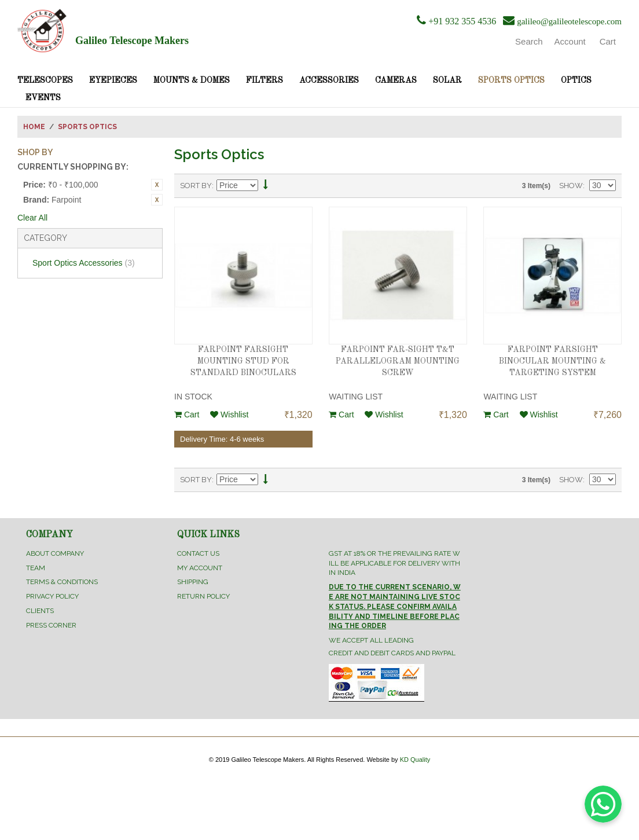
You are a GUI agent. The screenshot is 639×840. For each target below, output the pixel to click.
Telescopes (45, 80)
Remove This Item (157, 185)
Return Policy (203, 596)
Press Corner (51, 625)
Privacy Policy (52, 596)
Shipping (193, 582)
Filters (265, 80)
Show (571, 186)
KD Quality (415, 760)
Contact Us (198, 553)
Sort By (196, 186)
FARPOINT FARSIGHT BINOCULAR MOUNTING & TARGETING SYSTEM (552, 361)
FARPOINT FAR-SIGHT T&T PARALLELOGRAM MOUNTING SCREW (398, 361)
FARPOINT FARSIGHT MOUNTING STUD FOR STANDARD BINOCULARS (243, 361)
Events (43, 98)
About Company (55, 553)
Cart (187, 415)
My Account (200, 568)
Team (36, 568)
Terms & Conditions (62, 582)
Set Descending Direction (266, 186)
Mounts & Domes (192, 80)
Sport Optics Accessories (84, 263)
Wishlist (229, 415)
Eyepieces (113, 80)
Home (34, 127)
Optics (576, 80)
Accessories (329, 80)
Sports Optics (511, 80)
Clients (40, 611)
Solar (447, 80)
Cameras (396, 80)
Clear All (32, 218)
